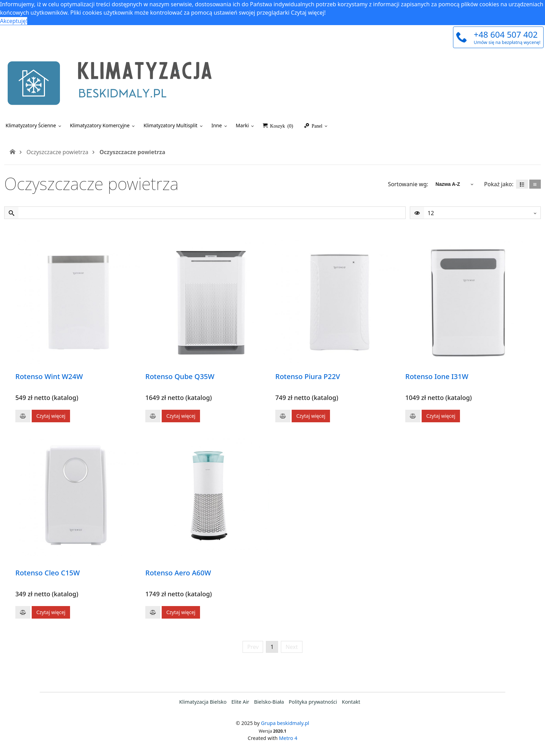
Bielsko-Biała (269, 702)
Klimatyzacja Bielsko (203, 702)
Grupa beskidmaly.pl (285, 723)
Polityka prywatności (313, 702)
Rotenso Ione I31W (437, 376)
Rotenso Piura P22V (308, 376)
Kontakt (351, 702)
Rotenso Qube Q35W (180, 376)
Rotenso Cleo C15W (48, 573)
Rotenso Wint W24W (49, 376)
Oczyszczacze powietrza (57, 152)
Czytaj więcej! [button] (308, 13)
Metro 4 (288, 738)
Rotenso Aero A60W (178, 573)
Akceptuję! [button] (14, 21)
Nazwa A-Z (448, 184)
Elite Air (240, 702)
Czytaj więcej (51, 416)
